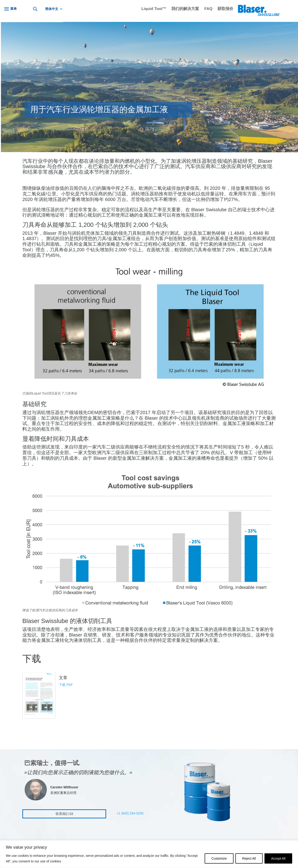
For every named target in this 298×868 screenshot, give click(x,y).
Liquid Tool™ (154, 9)
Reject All (249, 858)
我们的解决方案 (185, 9)
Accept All (278, 858)
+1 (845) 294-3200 (130, 813)
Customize (219, 858)
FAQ (208, 9)
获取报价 (225, 9)
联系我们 (62, 814)
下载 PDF (66, 685)
